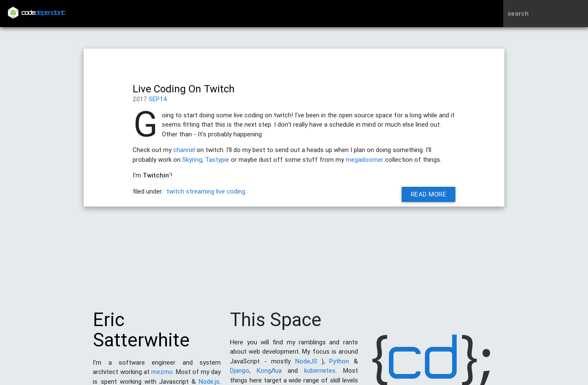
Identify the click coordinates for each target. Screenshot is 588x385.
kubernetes (320, 375)
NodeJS (306, 365)
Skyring (192, 159)
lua (278, 375)
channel (184, 150)
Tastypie (217, 159)
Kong (264, 375)
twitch (175, 191)
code (44, 13)
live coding (231, 191)
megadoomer (365, 159)
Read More (429, 194)
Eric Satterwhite (141, 334)
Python (339, 365)
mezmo (162, 376)
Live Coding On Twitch (184, 89)
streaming (200, 191)
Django (240, 375)
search (518, 13)
